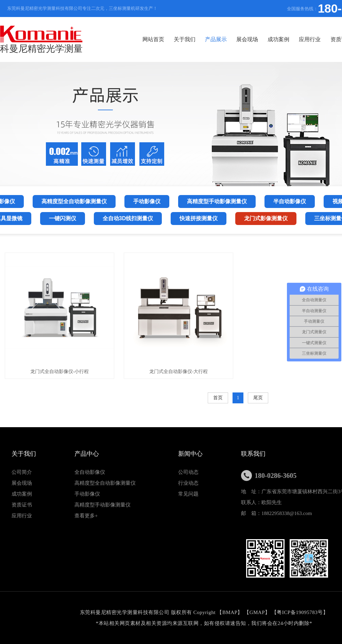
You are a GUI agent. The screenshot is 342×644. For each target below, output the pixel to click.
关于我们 (185, 39)
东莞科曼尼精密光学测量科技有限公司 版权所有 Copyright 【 (151, 612)
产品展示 (216, 39)
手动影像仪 (87, 494)
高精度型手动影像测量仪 (102, 505)
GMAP (257, 612)
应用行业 (310, 39)
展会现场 (247, 39)
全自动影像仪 (90, 472)
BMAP (230, 612)
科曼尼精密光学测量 (41, 40)
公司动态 (188, 472)
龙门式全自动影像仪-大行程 (179, 372)
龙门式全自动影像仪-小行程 (60, 372)
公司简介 (22, 472)
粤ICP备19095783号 (300, 612)
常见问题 (188, 494)
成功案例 (278, 39)
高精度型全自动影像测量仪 (105, 483)
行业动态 (188, 483)
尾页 (258, 398)
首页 (218, 398)
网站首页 (153, 39)
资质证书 (22, 505)
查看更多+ (86, 516)
